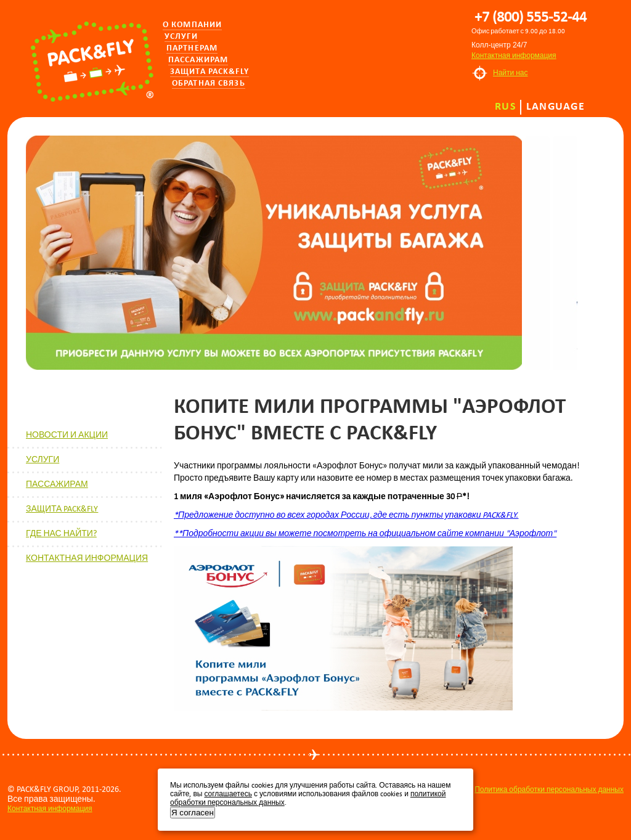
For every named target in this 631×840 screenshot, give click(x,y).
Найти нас (511, 73)
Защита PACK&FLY (210, 72)
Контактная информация (514, 55)
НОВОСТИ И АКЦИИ (67, 435)
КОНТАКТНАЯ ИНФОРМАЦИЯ (87, 558)
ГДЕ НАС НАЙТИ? (61, 533)
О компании (192, 25)
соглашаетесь (228, 794)
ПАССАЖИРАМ (57, 484)
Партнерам (192, 48)
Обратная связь (209, 84)
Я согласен (193, 813)
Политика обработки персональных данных (549, 789)
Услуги (181, 37)
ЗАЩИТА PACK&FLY (62, 509)
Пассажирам (198, 60)
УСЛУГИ (43, 459)
